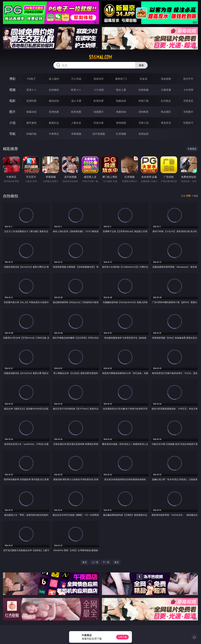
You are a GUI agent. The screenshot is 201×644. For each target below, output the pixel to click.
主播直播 (166, 90)
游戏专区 (99, 79)
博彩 (12, 79)
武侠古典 (99, 123)
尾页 (117, 562)
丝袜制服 (144, 90)
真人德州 (54, 79)
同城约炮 (31, 134)
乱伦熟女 (166, 101)
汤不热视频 (99, 134)
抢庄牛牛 (188, 79)
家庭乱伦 (54, 123)
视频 (12, 90)
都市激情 (31, 123)
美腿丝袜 (121, 112)
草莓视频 (76, 134)
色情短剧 (144, 134)
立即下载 (122, 637)
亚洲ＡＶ (31, 90)
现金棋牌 (166, 79)
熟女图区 (166, 112)
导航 (12, 134)
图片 (12, 112)
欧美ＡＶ (76, 90)
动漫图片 (99, 112)
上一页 (95, 562)
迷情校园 (121, 123)
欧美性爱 (99, 101)
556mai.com (100, 57)
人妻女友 (76, 123)
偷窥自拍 (31, 112)
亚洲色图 (54, 112)
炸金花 (144, 79)
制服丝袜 (121, 101)
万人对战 (76, 79)
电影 (12, 101)
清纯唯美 (144, 112)
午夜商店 (54, 134)
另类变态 (188, 101)
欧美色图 (76, 112)
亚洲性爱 (31, 101)
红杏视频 (121, 134)
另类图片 (188, 112)
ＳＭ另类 (188, 90)
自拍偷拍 (54, 90)
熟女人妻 (121, 90)
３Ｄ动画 (99, 90)
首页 (84, 562)
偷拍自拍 (54, 101)
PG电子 (31, 79)
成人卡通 (76, 101)
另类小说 (144, 123)
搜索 (141, 65)
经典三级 (144, 101)
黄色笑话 (166, 123)
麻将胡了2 (121, 79)
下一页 (106, 562)
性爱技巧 (188, 123)
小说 (12, 123)
